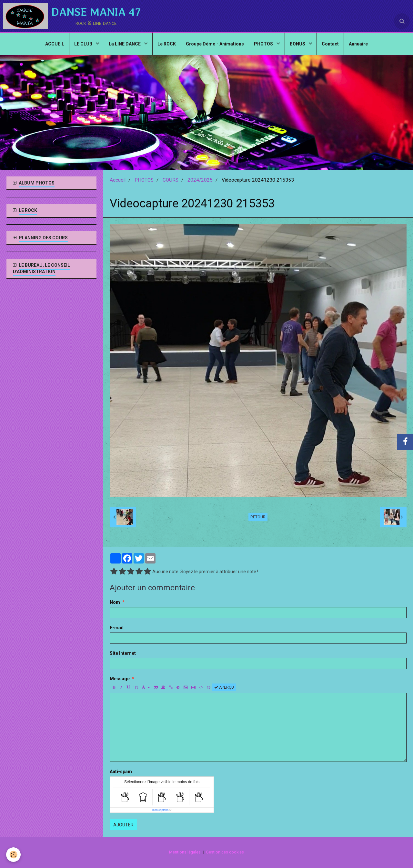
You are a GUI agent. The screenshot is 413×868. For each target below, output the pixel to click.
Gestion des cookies (225, 852)
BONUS (298, 44)
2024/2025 (200, 180)
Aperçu (224, 687)
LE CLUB (83, 44)
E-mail (117, 628)
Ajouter (123, 825)
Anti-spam (121, 772)
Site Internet (123, 653)
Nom (115, 602)
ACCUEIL (54, 44)
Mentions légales (185, 852)
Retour (258, 517)
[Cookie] (14, 855)
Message (120, 679)
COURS (171, 180)
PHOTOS (264, 44)
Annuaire (359, 44)
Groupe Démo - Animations (215, 44)
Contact (331, 44)
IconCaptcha (161, 810)
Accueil (118, 180)
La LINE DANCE (125, 44)
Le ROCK (167, 44)
